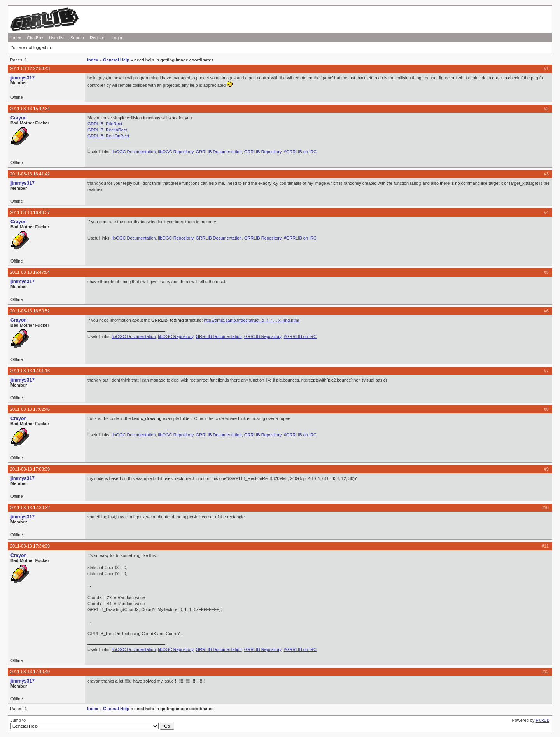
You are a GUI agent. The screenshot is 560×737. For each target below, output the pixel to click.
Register (98, 38)
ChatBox (35, 38)
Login (117, 38)
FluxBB (543, 720)
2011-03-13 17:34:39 (30, 546)
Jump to (92, 724)
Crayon (19, 118)
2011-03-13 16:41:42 (30, 174)
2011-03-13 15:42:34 (30, 109)
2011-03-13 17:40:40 (30, 672)
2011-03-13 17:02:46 (30, 409)
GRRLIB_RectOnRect (108, 136)
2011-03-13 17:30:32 (30, 508)
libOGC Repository (176, 152)
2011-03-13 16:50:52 (30, 311)
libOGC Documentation (134, 152)
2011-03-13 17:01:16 (30, 371)
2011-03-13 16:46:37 (30, 212)
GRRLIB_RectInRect (107, 130)
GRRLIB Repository (263, 152)
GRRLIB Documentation (219, 152)
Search (77, 38)
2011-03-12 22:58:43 (30, 68)
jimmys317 (23, 78)
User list (57, 38)
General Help (116, 60)
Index (16, 38)
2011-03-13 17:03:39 (30, 469)
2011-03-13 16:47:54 (30, 272)
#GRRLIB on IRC (300, 152)
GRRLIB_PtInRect (105, 124)
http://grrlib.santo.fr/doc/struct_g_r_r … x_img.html (252, 320)
